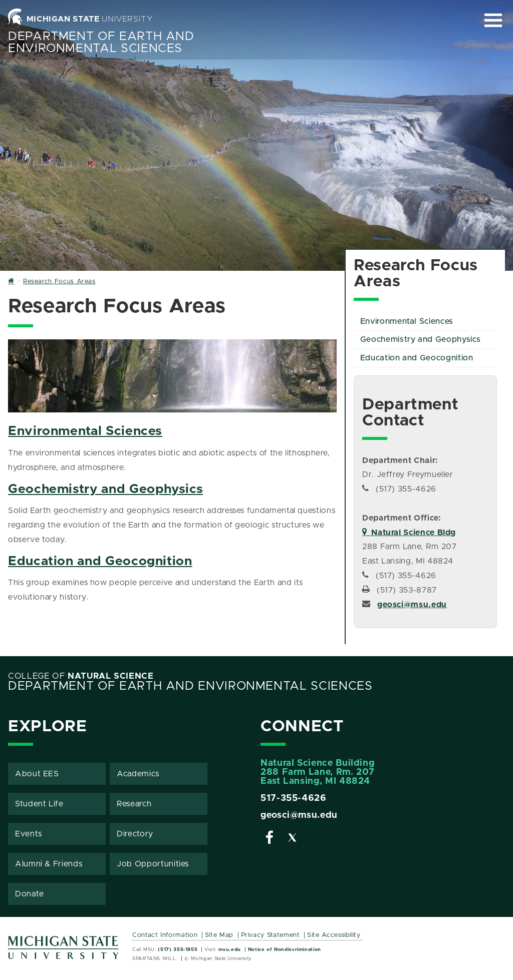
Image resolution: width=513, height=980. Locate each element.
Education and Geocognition (100, 561)
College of (81, 676)
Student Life (39, 804)
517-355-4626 (294, 798)
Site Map (219, 935)
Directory (135, 834)
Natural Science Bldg (409, 533)
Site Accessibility (334, 935)
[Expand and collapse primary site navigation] (493, 20)
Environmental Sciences (85, 431)
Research (134, 804)
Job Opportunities (153, 864)
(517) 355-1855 (178, 949)
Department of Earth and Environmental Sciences (101, 43)
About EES (37, 774)
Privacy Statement (271, 935)
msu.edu (230, 949)
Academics (138, 774)
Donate (30, 894)
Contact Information (165, 935)
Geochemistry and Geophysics (105, 489)
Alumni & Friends (49, 864)
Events (29, 834)
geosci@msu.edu (412, 605)
